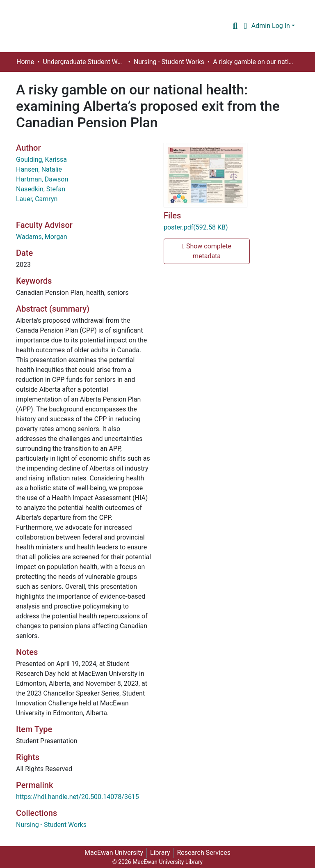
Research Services (204, 853)
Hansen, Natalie (39, 169)
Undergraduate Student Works (84, 62)
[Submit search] (235, 26)
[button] (245, 26)
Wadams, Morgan (42, 237)
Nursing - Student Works (169, 62)
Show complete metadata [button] (207, 251)
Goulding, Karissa (41, 160)
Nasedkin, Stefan (41, 189)
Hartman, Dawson (42, 179)
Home (25, 62)
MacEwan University (114, 853)
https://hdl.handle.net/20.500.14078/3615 (78, 797)
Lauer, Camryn (37, 199)
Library (160, 853)
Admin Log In (271, 26)
